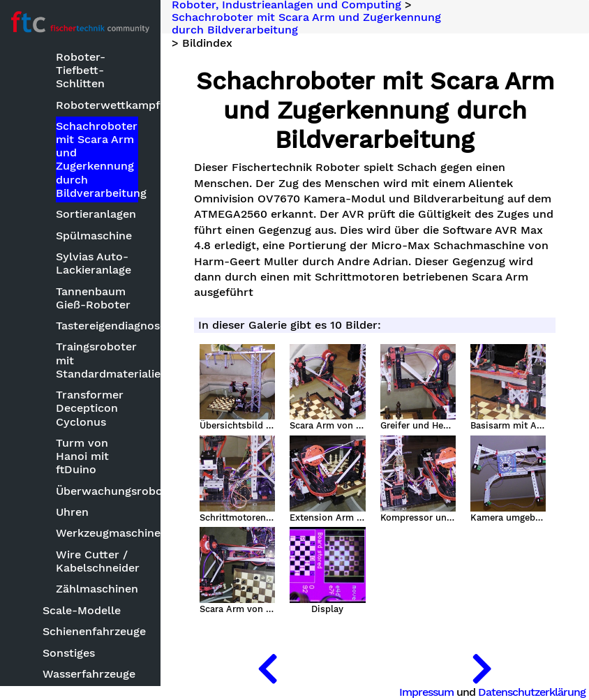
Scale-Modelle (82, 610)
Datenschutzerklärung (532, 692)
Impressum (426, 692)
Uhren (72, 512)
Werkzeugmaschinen (97, 533)
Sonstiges (69, 653)
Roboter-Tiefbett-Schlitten (81, 70)
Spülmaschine (94, 236)
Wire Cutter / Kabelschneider (97, 561)
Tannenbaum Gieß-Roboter (93, 298)
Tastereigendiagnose (97, 326)
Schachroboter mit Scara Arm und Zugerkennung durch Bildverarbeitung (97, 159)
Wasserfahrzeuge (89, 674)
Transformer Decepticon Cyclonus (90, 408)
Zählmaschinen (97, 589)
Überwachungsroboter (97, 491)
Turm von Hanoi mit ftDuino (82, 456)
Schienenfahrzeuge (91, 631)
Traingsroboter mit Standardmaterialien (97, 360)
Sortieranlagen (96, 214)
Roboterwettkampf (97, 105)
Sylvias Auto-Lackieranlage (94, 263)
